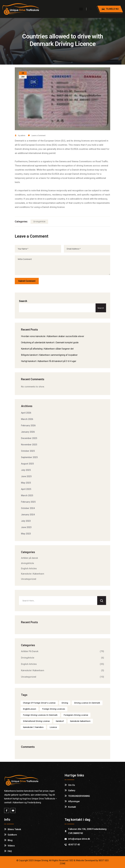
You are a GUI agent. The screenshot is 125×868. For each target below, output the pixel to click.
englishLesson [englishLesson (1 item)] (30, 709)
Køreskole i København (33, 574)
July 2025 (26, 470)
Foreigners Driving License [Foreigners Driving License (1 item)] (76, 715)
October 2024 (28, 508)
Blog (10, 840)
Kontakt (72, 807)
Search (23, 301)
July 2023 (26, 521)
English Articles (29, 569)
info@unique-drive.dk (79, 839)
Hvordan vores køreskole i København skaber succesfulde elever (53, 336)
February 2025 (28, 502)
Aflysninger (74, 801)
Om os (72, 785)
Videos (11, 846)
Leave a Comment (39, 136)
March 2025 (27, 495)
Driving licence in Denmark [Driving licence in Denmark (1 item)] (87, 703)
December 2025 (29, 438)
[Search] (102, 601)
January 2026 (28, 432)
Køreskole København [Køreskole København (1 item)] (80, 721)
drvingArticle (39, 222)
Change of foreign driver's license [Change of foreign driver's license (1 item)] (39, 703)
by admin (20, 136)
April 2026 (26, 413)
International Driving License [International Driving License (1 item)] (36, 721)
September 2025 (29, 457)
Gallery (72, 790)
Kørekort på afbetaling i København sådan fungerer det (47, 349)
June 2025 (26, 476)
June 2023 (26, 527)
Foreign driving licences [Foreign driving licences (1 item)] (54, 709)
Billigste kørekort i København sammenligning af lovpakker (49, 355)
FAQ (10, 851)
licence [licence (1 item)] (53, 727)
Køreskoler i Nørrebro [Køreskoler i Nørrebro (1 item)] (33, 727)
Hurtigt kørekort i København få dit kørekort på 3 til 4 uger (49, 361)
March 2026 (27, 419)
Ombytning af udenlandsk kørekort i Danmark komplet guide (50, 343)
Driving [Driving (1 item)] (65, 703)
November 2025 (29, 445)
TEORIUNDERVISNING (79, 796)
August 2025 (27, 464)
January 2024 (28, 515)
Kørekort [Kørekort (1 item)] (60, 721)
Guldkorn (12, 835)
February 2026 (28, 425)
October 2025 (28, 451)
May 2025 (26, 483)
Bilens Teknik (14, 829)
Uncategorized (29, 579)
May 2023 (26, 534)
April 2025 (26, 489)
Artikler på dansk (29, 558)
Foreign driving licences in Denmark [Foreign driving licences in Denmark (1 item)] (40, 715)
